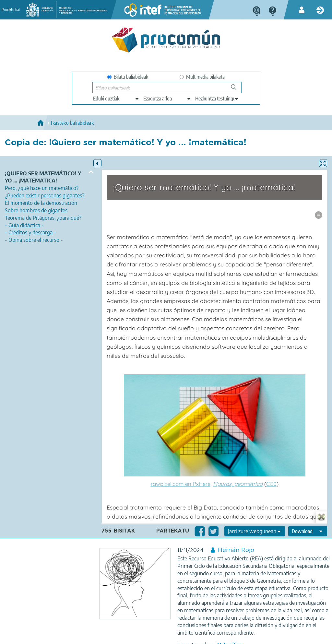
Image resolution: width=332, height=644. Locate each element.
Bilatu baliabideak (128, 77)
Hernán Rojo (236, 550)
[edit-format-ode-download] (308, 531)
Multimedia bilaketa (202, 77)
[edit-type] (116, 99)
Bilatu (237, 90)
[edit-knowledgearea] (167, 99)
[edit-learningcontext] (217, 99)
